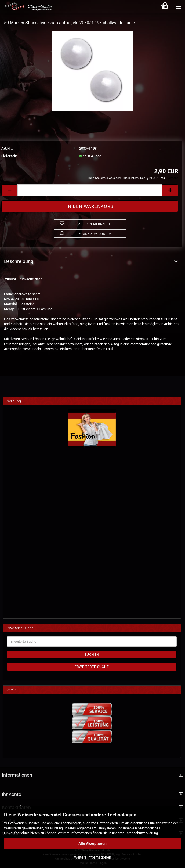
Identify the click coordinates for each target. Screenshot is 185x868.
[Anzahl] (90, 190)
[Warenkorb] (165, 7)
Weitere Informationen (93, 857)
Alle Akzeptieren (92, 844)
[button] (9, 190)
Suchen (92, 655)
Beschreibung (19, 261)
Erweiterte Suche (92, 667)
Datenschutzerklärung (141, 833)
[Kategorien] (178, 7)
